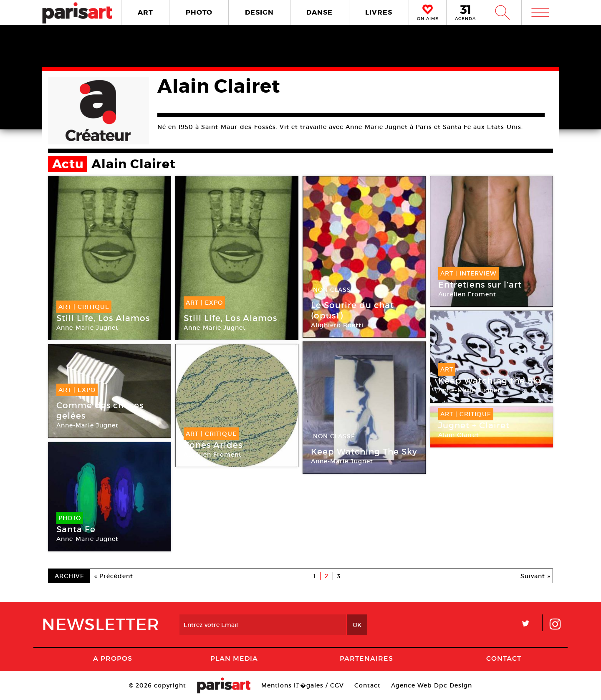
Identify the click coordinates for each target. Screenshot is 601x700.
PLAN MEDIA (234, 658)
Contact (504, 658)
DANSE (319, 12)
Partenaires (366, 658)
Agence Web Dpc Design (432, 685)
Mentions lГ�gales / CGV (302, 685)
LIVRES (379, 12)
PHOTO (199, 12)
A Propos (113, 658)
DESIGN (259, 12)
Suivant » (535, 576)
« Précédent (114, 576)
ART (145, 12)
